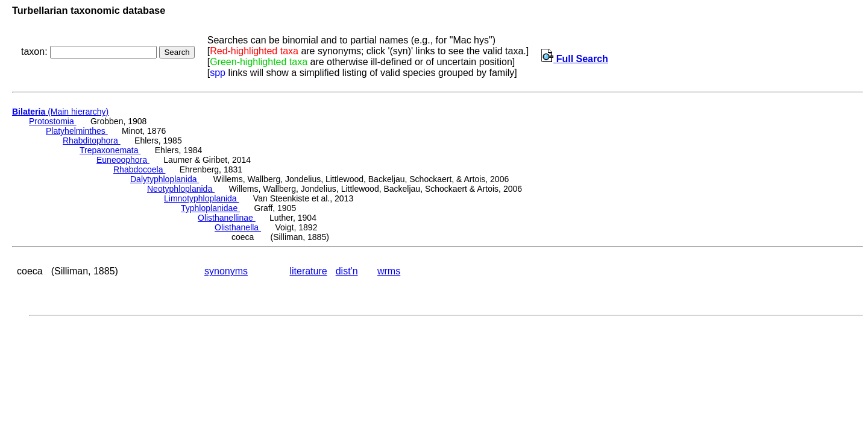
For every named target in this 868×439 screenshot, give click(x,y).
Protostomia (53, 121)
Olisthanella (238, 227)
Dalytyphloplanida (165, 179)
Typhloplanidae (210, 208)
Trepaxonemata (110, 150)
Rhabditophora (92, 141)
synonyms (226, 271)
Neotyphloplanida (181, 189)
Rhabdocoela (139, 169)
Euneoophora (123, 160)
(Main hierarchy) (60, 112)
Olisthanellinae (227, 218)
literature (308, 271)
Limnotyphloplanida (202, 198)
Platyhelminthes (77, 131)
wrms (389, 271)
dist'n (347, 271)
